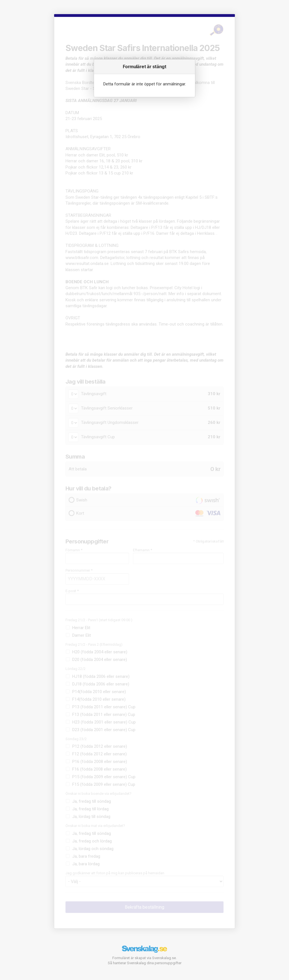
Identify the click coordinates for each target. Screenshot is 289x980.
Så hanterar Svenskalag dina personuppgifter (145, 963)
